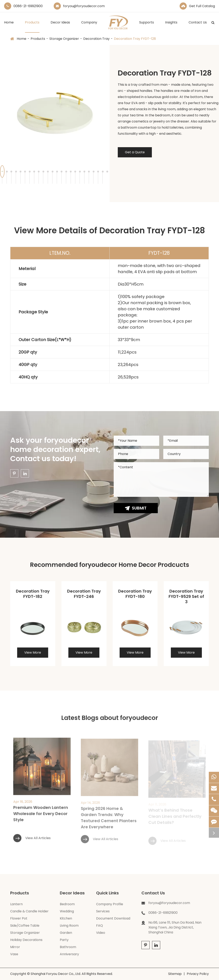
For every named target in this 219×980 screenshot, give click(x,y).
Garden (66, 935)
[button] (7, 171)
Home (9, 26)
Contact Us (198, 26)
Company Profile (110, 906)
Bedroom (67, 906)
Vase (14, 956)
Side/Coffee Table (25, 928)
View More (33, 652)
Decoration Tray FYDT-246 (84, 594)
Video (101, 935)
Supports (147, 26)
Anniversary (69, 956)
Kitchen (66, 920)
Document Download (113, 920)
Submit (136, 508)
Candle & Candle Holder (29, 913)
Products (32, 26)
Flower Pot (19, 920)
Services (103, 913)
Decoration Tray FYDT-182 (33, 594)
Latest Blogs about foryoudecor (110, 720)
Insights (171, 26)
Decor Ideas (60, 26)
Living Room (69, 928)
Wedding (67, 913)
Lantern (16, 906)
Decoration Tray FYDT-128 (135, 39)
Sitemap (175, 974)
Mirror (15, 949)
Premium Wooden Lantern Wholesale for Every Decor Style (41, 819)
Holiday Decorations (26, 942)
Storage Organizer (64, 39)
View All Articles (32, 843)
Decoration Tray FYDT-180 (135, 594)
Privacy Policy (198, 974)
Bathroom (68, 949)
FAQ (99, 928)
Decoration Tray (96, 39)
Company (89, 26)
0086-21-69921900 (28, 6)
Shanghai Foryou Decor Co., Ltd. (56, 974)
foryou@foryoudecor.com (84, 6)
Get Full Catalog (202, 6)
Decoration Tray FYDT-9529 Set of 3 (186, 597)
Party (64, 942)
